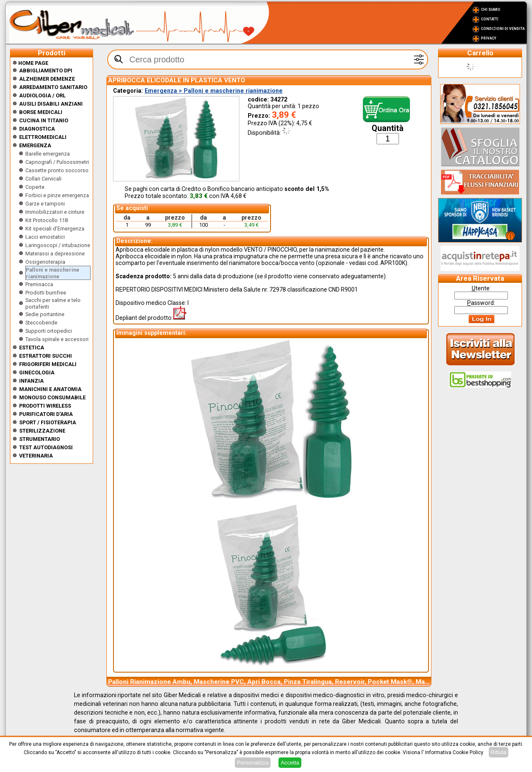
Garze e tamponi (45, 204)
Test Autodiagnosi (46, 447)
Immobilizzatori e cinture (55, 212)
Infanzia (31, 381)
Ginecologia (37, 372)
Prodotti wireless (45, 406)
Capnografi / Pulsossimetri (57, 162)
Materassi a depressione (55, 254)
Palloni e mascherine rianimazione (53, 273)
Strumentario (39, 439)
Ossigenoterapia (45, 262)
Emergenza (35, 145)
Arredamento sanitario (53, 87)
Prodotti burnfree (46, 293)
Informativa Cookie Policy (454, 752)
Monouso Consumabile (52, 397)
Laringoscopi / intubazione (58, 245)
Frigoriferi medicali (48, 364)
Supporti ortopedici (49, 331)
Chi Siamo (491, 10)
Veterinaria (36, 456)
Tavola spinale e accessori (57, 339)
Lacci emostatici (45, 237)
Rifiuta (499, 752)
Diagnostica (37, 129)
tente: (481, 288)
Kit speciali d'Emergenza (55, 229)
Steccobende (41, 323)
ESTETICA (32, 348)
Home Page (30, 63)
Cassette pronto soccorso (57, 170)
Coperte (35, 187)
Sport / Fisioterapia (48, 422)
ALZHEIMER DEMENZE (47, 79)
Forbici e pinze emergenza (57, 195)
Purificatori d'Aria (46, 414)
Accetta (290, 763)
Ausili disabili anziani (51, 104)
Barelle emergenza (48, 154)
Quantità (388, 128)
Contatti (490, 19)
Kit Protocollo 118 (47, 220)
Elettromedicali (43, 137)
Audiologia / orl (42, 95)
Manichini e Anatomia (50, 389)
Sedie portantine (45, 314)
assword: (481, 303)
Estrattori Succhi (46, 356)
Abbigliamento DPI (46, 71)
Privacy (489, 38)
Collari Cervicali (43, 179)
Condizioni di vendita (503, 29)
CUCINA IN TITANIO (44, 120)
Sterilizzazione (42, 431)
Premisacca (39, 284)
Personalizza (253, 763)
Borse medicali (41, 112)
